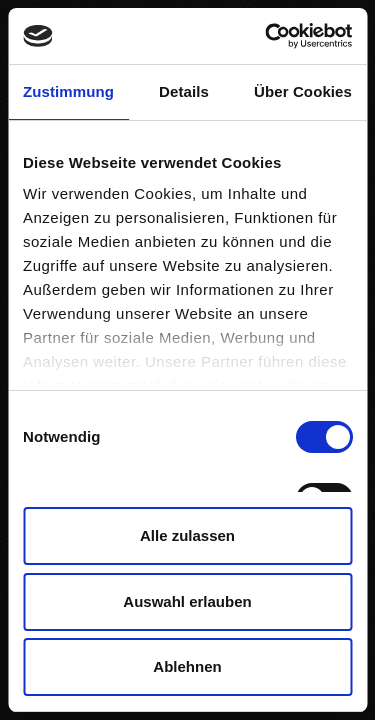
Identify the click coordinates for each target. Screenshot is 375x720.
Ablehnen (187, 666)
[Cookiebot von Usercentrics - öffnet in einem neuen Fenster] (267, 36)
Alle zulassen (187, 535)
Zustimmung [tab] (68, 91)
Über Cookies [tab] (303, 91)
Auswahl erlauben (187, 601)
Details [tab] (184, 91)
